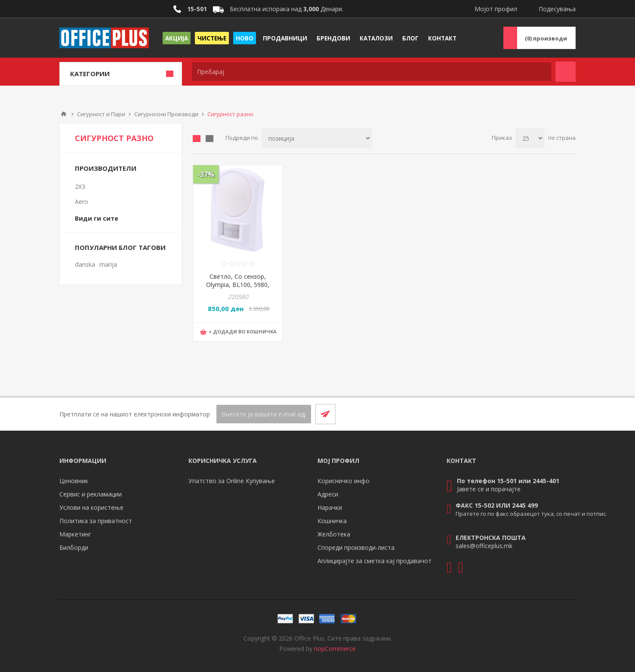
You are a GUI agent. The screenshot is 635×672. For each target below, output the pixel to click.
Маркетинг (75, 534)
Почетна (64, 114)
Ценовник (74, 481)
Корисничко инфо (344, 481)
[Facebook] (545, 414)
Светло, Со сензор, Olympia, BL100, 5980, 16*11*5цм (238, 285)
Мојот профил (496, 9)
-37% (206, 174)
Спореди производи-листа (356, 547)
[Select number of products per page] (530, 138)
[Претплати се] (264, 414)
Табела (197, 139)
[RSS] (565, 414)
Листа (210, 139)
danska (85, 264)
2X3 (80, 186)
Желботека (334, 534)
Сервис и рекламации (91, 494)
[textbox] (371, 72)
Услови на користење (91, 507)
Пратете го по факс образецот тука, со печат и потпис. (531, 514)
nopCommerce (335, 649)
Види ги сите (97, 218)
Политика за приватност (96, 521)
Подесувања (557, 9)
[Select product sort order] (317, 138)
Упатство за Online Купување (232, 481)
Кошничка (332, 521)
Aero (82, 202)
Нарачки (330, 507)
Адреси (328, 494)
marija (108, 264)
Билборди (74, 547)
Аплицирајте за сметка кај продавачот (375, 561)
